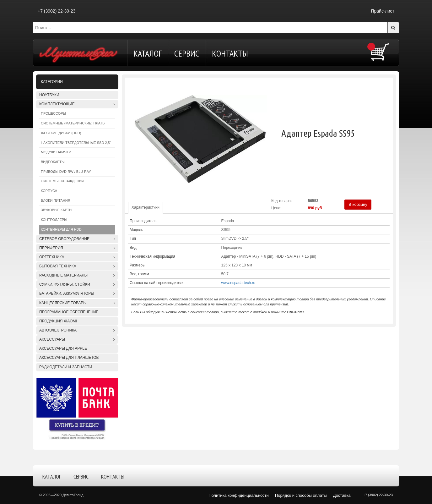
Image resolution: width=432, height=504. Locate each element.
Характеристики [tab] (146, 207)
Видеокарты (53, 162)
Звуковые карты (57, 210)
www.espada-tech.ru (238, 283)
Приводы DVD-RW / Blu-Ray (66, 172)
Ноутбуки (49, 95)
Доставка (342, 495)
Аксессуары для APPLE (63, 348)
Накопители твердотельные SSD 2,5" (76, 143)
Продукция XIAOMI (58, 321)
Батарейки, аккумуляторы (67, 293)
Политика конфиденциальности (239, 495)
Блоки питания (56, 200)
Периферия (51, 248)
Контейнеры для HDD (61, 229)
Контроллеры (54, 220)
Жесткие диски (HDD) (61, 133)
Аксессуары (52, 339)
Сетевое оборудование (64, 239)
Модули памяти (56, 152)
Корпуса (49, 191)
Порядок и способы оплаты (301, 495)
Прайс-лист (383, 11)
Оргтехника (52, 257)
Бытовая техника (58, 266)
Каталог (148, 53)
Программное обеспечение (69, 312)
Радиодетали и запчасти (66, 367)
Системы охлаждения (62, 181)
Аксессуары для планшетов (69, 358)
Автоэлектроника (58, 330)
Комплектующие (57, 104)
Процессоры (53, 113)
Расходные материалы (63, 275)
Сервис (187, 53)
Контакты (230, 53)
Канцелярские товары (63, 303)
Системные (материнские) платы (73, 123)
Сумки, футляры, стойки (65, 284)
